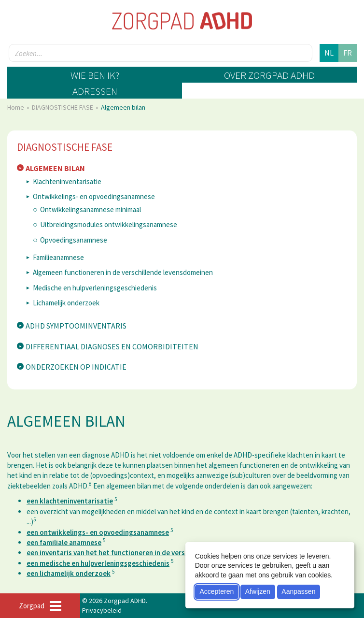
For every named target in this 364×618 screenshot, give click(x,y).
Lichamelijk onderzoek (66, 303)
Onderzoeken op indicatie (76, 367)
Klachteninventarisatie (67, 181)
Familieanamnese (58, 257)
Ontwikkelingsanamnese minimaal (91, 209)
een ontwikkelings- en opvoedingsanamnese (98, 532)
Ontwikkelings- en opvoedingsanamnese (94, 196)
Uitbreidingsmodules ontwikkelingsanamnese (109, 224)
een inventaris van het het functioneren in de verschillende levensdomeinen (147, 553)
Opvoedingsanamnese (74, 240)
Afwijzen (258, 591)
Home (16, 107)
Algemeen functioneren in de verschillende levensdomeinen (123, 272)
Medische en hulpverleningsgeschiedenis (95, 288)
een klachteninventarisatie (70, 501)
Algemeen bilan (55, 168)
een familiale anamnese (64, 542)
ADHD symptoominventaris (76, 326)
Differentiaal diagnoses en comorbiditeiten (112, 346)
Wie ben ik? (95, 75)
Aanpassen (298, 591)
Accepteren (217, 591)
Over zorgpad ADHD (269, 75)
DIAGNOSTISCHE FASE (63, 107)
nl (329, 53)
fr (348, 53)
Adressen (95, 91)
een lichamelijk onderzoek (69, 573)
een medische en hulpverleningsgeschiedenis (98, 563)
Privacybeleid (102, 610)
